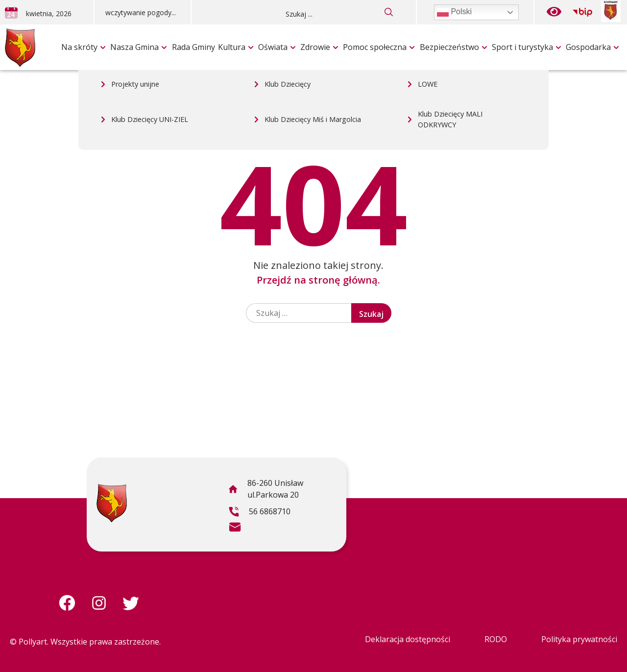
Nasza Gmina (134, 47)
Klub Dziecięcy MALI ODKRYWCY (450, 27)
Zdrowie (315, 47)
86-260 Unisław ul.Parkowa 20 (265, 490)
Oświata (273, 47)
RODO (496, 639)
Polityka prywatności (579, 639)
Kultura (232, 47)
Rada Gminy (193, 47)
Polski (454, 12)
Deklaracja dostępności (408, 639)
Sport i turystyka (522, 47)
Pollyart (33, 642)
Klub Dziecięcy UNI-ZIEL (150, 27)
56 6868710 (259, 513)
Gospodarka (588, 47)
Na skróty (79, 47)
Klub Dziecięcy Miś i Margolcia (313, 27)
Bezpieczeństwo (449, 47)
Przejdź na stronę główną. (318, 280)
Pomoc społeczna (375, 47)
